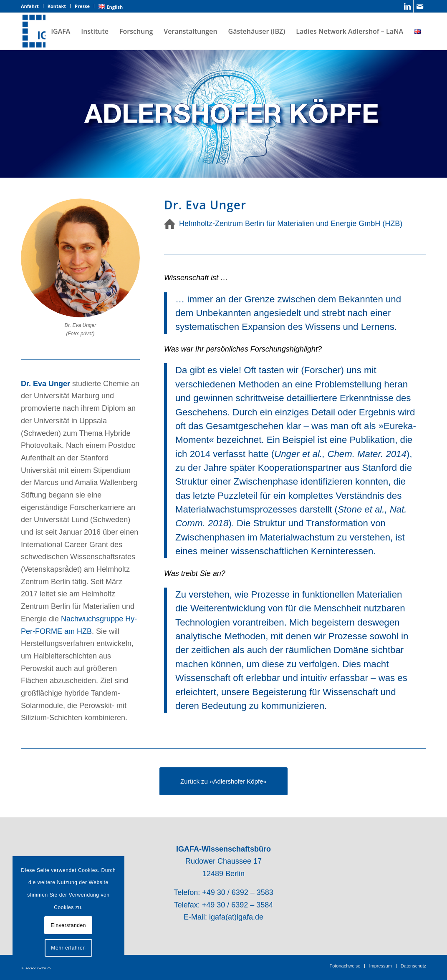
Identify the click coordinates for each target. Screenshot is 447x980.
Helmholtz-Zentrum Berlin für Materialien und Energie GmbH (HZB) (291, 224)
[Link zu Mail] (420, 6)
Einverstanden (69, 925)
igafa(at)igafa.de (236, 917)
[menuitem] (32, 6)
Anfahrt (30, 6)
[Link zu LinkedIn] (407, 6)
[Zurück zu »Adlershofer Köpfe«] (223, 781)
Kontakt (57, 6)
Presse (82, 6)
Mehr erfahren (68, 948)
